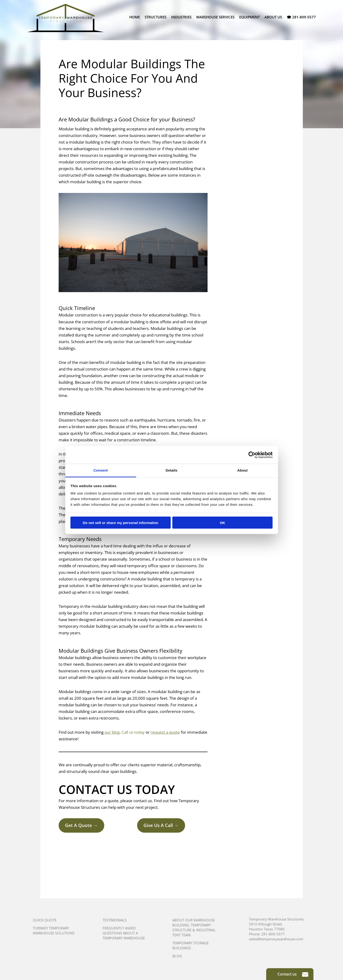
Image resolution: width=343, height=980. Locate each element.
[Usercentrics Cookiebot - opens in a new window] (252, 455)
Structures (156, 17)
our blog (112, 732)
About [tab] (243, 470)
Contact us (293, 974)
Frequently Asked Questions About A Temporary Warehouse (124, 933)
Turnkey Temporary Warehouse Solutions (54, 931)
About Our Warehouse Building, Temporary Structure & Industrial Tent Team (194, 927)
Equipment (250, 17)
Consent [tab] (101, 470)
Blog (177, 956)
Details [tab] (172, 470)
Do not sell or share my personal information (120, 522)
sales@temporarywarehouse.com (276, 939)
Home (135, 17)
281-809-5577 (273, 934)
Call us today (133, 732)
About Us (273, 17)
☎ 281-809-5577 (301, 17)
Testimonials (115, 920)
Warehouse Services (215, 17)
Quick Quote (45, 920)
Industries (181, 17)
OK (223, 522)
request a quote (165, 732)
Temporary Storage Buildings (191, 945)
